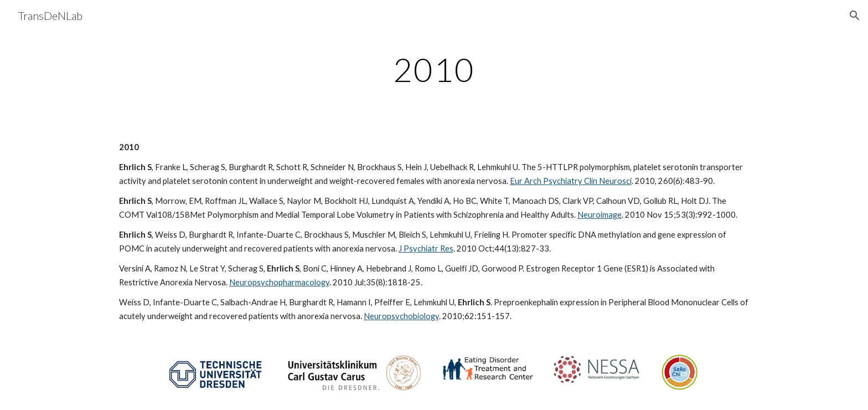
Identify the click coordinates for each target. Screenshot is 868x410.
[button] (855, 16)
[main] (434, 69)
